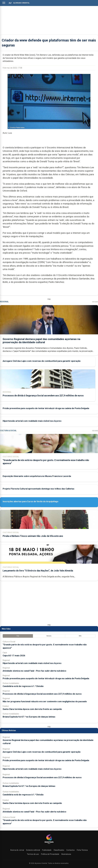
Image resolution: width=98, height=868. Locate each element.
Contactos (71, 850)
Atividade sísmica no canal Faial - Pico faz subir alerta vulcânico (34, 671)
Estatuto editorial (33, 850)
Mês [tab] (80, 636)
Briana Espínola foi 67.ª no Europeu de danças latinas (29, 717)
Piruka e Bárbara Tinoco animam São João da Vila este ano (33, 536)
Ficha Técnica (82, 850)
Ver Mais (95, 302)
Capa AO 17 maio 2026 (14, 656)
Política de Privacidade (50, 854)
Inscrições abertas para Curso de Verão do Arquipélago (30, 501)
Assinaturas (66, 854)
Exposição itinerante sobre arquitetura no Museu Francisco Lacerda (37, 476)
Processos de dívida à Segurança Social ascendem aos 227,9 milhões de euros (43, 396)
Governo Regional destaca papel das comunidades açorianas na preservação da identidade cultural (41, 341)
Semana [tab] (49, 636)
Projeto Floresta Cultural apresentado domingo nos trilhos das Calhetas (38, 489)
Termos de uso (33, 854)
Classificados (59, 850)
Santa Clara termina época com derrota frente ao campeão (32, 709)
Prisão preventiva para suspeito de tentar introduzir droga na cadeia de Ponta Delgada (46, 408)
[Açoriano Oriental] (49, 844)
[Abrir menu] (4, 3)
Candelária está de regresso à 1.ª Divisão (23, 686)
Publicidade (47, 850)
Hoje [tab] (18, 636)
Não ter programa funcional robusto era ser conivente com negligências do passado (45, 701)
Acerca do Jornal (17, 850)
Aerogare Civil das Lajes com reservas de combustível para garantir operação (42, 361)
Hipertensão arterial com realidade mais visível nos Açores (32, 421)
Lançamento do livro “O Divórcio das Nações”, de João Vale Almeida (38, 571)
